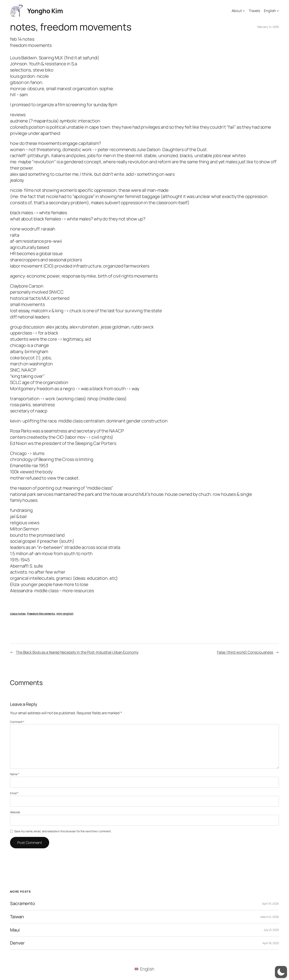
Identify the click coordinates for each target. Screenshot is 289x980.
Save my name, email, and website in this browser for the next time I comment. (63, 831)
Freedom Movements (41, 614)
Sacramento (22, 904)
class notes (18, 614)
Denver (17, 943)
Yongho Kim (45, 11)
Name (15, 774)
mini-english (65, 614)
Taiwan (17, 917)
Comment (17, 722)
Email (14, 793)
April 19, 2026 (271, 904)
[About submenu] (244, 11)
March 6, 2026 (270, 917)
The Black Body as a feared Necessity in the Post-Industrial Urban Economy (77, 652)
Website (15, 812)
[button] (281, 972)
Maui (15, 930)
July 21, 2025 (271, 930)
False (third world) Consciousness (245, 652)
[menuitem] (144, 969)
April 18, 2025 (271, 943)
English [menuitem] (147, 969)
